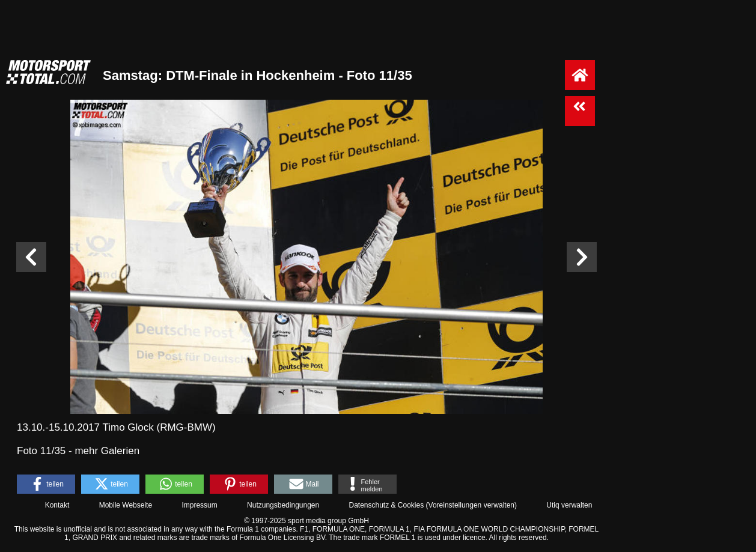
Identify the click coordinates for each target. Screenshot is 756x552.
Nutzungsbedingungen (283, 505)
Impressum (199, 505)
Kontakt (57, 505)
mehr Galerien (107, 451)
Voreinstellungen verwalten (471, 505)
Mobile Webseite (126, 505)
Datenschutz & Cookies (386, 505)
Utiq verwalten (569, 505)
